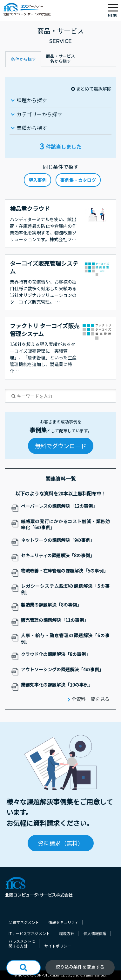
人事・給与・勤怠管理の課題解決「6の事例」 (65, 639)
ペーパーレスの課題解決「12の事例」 (59, 506)
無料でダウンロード (61, 446)
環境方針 (67, 933)
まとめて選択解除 (94, 89)
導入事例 (37, 180)
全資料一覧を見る (91, 699)
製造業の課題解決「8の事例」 (51, 605)
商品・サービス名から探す (60, 58)
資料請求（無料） (61, 843)
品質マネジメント (24, 922)
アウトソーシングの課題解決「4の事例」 (62, 670)
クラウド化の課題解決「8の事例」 (56, 654)
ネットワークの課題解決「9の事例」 (58, 540)
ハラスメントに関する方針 (22, 944)
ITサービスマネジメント (29, 933)
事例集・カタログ (78, 180)
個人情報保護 (95, 933)
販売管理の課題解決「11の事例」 (55, 620)
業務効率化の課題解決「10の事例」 (57, 685)
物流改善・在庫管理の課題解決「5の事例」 (64, 571)
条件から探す (24, 59)
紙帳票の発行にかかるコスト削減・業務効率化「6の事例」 (65, 525)
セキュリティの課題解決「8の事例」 (58, 555)
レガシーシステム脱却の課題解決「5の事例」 (65, 589)
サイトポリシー (58, 946)
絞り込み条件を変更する (80, 967)
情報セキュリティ (63, 922)
